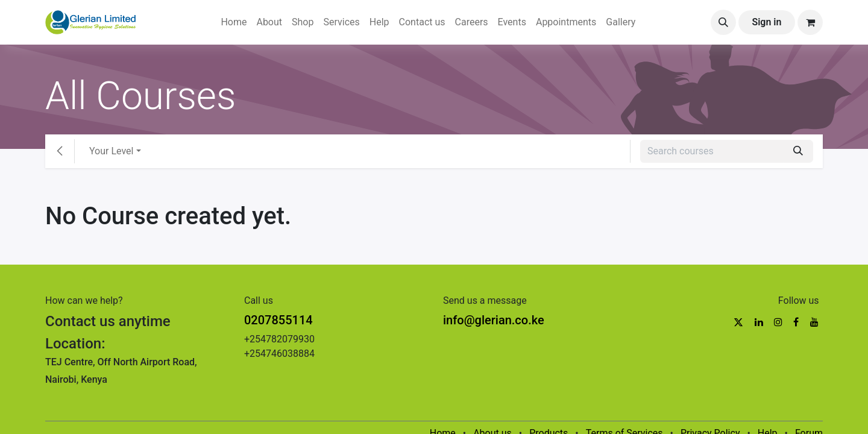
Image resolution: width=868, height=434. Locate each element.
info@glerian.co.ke (494, 320)
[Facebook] (796, 322)
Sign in (766, 22)
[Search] (798, 151)
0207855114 (278, 320)
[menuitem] (234, 22)
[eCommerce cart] (810, 22)
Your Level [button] (111, 151)
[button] (723, 22)
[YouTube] (814, 322)
